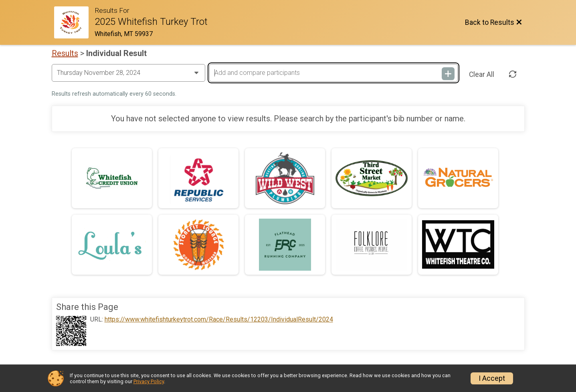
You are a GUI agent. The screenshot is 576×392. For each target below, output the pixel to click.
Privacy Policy (149, 381)
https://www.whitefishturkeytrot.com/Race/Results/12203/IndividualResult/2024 (219, 320)
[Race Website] (75, 22)
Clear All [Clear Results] (482, 74)
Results (65, 53)
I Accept (492, 378)
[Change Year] (128, 73)
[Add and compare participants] (333, 73)
